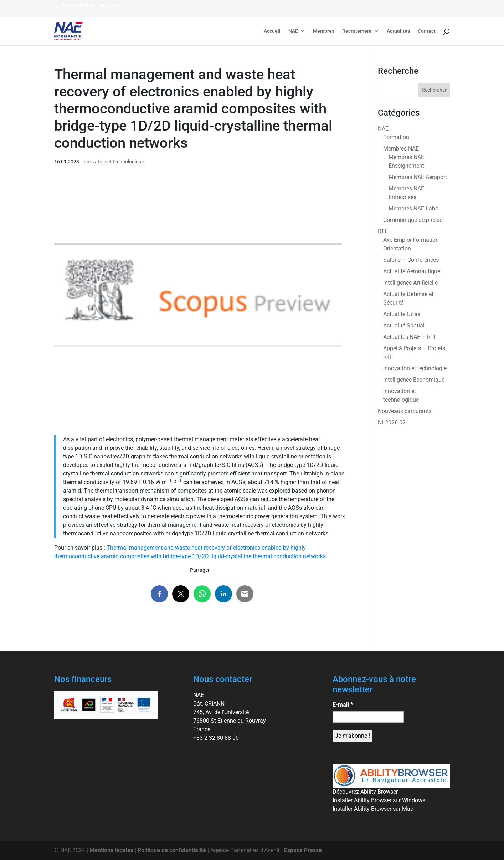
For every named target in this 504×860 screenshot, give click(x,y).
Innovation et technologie (415, 368)
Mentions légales (111, 850)
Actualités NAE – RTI (409, 337)
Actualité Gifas (402, 314)
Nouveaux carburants (405, 411)
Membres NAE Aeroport (418, 177)
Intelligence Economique (414, 380)
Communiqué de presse (413, 220)
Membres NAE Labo (413, 208)
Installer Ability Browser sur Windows (379, 800)
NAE (293, 31)
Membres (324, 31)
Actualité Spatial (404, 325)
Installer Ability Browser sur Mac (373, 809)
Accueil (272, 31)
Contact (427, 31)
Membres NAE (401, 149)
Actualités (398, 31)
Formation (396, 137)
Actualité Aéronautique (412, 271)
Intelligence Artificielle (410, 283)
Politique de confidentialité (172, 850)
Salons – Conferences (411, 260)
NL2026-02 (392, 423)
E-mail (343, 705)
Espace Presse (303, 850)
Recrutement (357, 31)
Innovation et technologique (113, 162)
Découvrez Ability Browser (365, 792)
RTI (382, 231)
